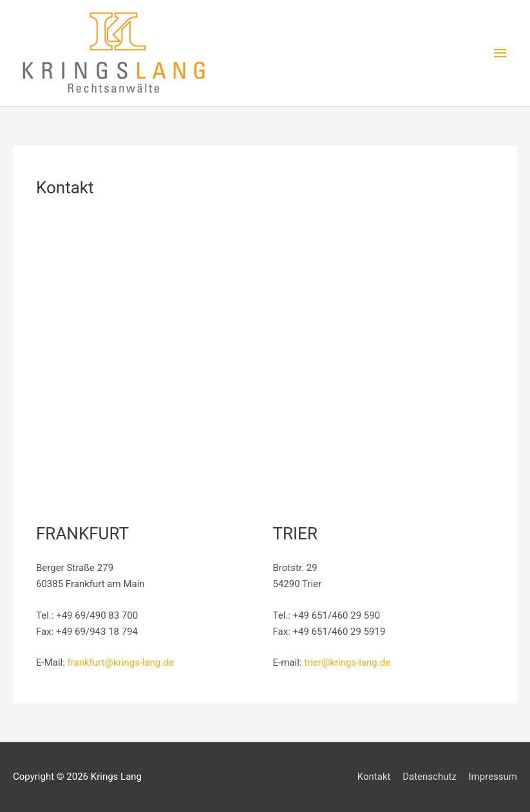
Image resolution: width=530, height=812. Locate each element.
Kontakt (374, 777)
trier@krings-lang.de (347, 662)
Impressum (493, 777)
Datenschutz (430, 777)
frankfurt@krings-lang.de (121, 662)
